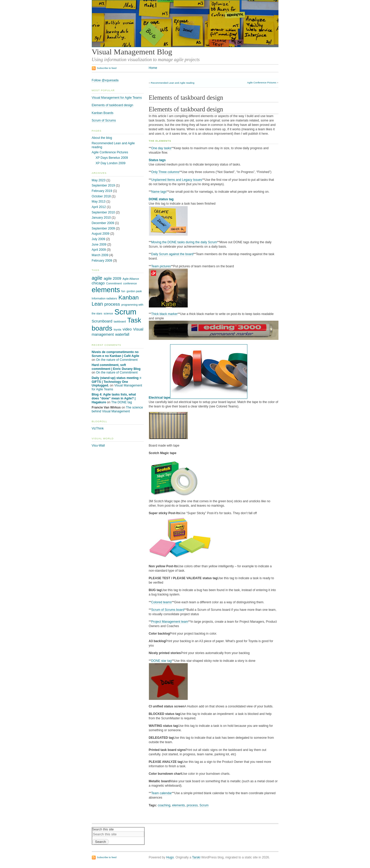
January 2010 (101, 218)
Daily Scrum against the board (172, 254)
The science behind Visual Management (117, 409)
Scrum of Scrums (104, 120)
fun (123, 291)
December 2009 (103, 223)
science (108, 313)
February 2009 (102, 261)
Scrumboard (102, 321)
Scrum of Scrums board (168, 610)
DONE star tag (161, 661)
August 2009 (101, 234)
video (127, 329)
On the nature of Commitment (117, 360)
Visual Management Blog (132, 52)
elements (179, 805)
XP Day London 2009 (111, 163)
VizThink (98, 428)
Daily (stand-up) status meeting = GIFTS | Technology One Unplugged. (117, 382)
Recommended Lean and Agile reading (173, 83)
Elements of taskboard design (113, 105)
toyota (117, 329)
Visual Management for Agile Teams (117, 98)
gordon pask (134, 291)
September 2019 (103, 185)
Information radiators (104, 298)
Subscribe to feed (107, 68)
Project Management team (170, 622)
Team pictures (161, 266)
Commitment (114, 283)
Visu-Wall (98, 446)
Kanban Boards (103, 113)
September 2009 (103, 228)
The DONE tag (122, 402)
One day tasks (161, 148)
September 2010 (103, 212)
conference (130, 283)
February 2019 (102, 191)
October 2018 (101, 196)
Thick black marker (164, 314)
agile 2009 (112, 278)
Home (153, 68)
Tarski (196, 857)
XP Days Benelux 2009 (112, 158)
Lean (97, 304)
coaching (164, 805)
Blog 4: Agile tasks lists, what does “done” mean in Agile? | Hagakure (114, 398)
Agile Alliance (131, 279)
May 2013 (99, 202)
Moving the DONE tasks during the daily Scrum (184, 242)
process (192, 805)
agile (97, 278)
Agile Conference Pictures (262, 83)
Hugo (170, 857)
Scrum (204, 805)
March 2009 (100, 255)
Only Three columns (165, 172)
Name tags (159, 192)
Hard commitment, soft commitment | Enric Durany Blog (116, 367)
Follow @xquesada (105, 80)
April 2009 (99, 250)
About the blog (102, 138)
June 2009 (99, 245)
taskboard (120, 321)
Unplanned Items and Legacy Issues (177, 180)
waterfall (122, 334)
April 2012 (99, 207)
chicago (98, 283)
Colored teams (161, 602)
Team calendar (162, 793)
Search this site (103, 829)
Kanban (129, 297)
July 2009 (99, 239)
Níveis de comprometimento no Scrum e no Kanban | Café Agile (116, 354)
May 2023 (99, 180)
